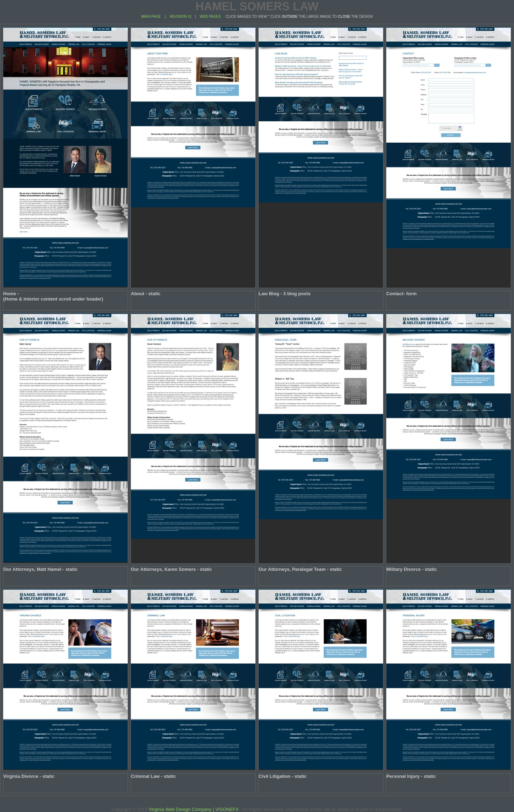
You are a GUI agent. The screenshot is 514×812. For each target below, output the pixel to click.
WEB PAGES (210, 17)
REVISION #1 (180, 17)
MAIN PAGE (151, 17)
